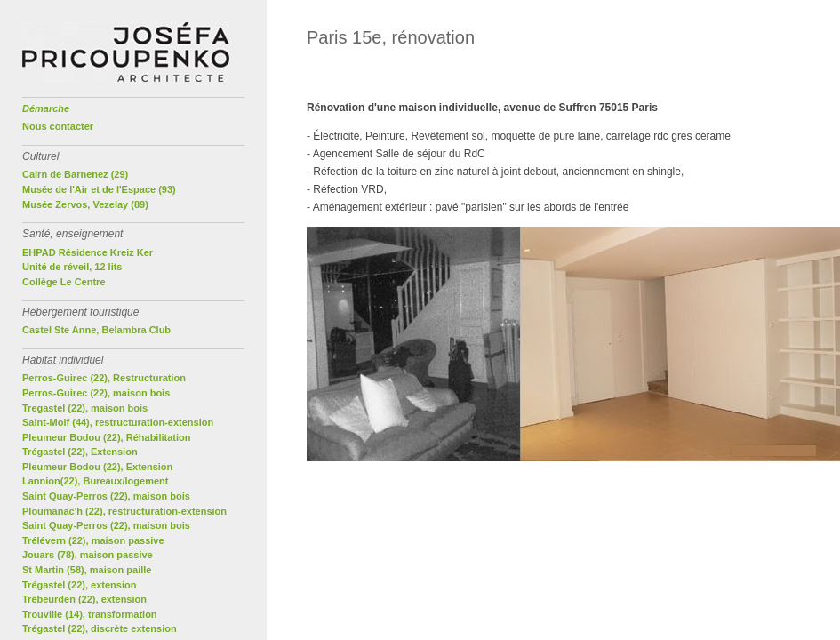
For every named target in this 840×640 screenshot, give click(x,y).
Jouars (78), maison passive (88, 555)
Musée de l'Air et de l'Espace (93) (99, 189)
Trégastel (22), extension (79, 585)
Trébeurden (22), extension (84, 599)
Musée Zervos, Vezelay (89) (85, 204)
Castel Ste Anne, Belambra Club (96, 330)
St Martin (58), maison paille (87, 570)
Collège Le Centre (64, 282)
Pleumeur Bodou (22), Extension (97, 467)
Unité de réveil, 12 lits (72, 267)
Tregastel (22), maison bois (85, 408)
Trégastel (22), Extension (80, 452)
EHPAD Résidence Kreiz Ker (88, 252)
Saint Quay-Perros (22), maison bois (106, 496)
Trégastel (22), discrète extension (100, 628)
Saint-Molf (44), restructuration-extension (118, 422)
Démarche (46, 108)
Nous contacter (58, 126)
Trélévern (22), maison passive (93, 540)
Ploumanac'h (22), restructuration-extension (124, 511)
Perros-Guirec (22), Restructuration (104, 378)
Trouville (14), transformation (90, 614)
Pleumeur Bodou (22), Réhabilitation (106, 437)
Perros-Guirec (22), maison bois (96, 393)
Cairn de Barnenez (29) (75, 174)
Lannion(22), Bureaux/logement (95, 481)
